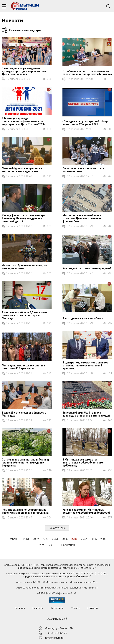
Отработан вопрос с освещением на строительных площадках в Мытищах (87, 73)
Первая (12, 539)
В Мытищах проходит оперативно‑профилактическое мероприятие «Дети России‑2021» (24, 121)
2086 (74, 539)
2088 (94, 539)
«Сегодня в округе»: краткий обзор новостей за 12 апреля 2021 (85, 123)
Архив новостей (57, 619)
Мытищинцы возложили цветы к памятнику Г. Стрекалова (23, 367)
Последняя (68, 545)
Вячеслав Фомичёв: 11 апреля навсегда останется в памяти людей (86, 414)
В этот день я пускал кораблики (83, 318)
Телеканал (57, 608)
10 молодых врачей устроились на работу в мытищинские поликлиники (26, 511)
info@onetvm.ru (52, 588)
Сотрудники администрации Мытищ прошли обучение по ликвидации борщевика (25, 463)
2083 (45, 539)
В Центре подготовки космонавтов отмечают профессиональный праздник (85, 365)
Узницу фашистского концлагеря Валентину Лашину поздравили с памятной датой (23, 218)
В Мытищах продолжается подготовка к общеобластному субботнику (83, 463)
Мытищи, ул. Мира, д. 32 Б (60, 628)
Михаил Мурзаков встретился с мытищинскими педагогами (22, 170)
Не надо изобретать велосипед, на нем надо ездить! (24, 267)
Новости (38, 608)
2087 (84, 539)
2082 (36, 539)
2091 (52, 545)
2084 (55, 539)
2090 (42, 545)
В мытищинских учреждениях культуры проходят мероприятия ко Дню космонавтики (25, 71)
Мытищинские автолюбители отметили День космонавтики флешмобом (82, 218)
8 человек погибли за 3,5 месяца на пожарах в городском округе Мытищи (25, 315)
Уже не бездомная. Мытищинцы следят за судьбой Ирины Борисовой (86, 511)
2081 (26, 539)
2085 (65, 539)
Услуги (75, 608)
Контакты (93, 608)
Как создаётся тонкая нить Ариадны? (87, 268)
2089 (103, 539)
